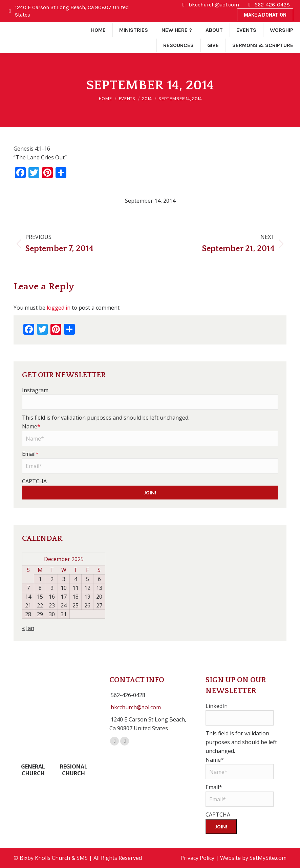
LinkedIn (217, 706)
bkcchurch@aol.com (136, 707)
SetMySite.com (268, 858)
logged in (59, 308)
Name (31, 426)
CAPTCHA (34, 481)
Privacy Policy (197, 858)
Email (30, 454)
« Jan (28, 628)
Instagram (35, 390)
